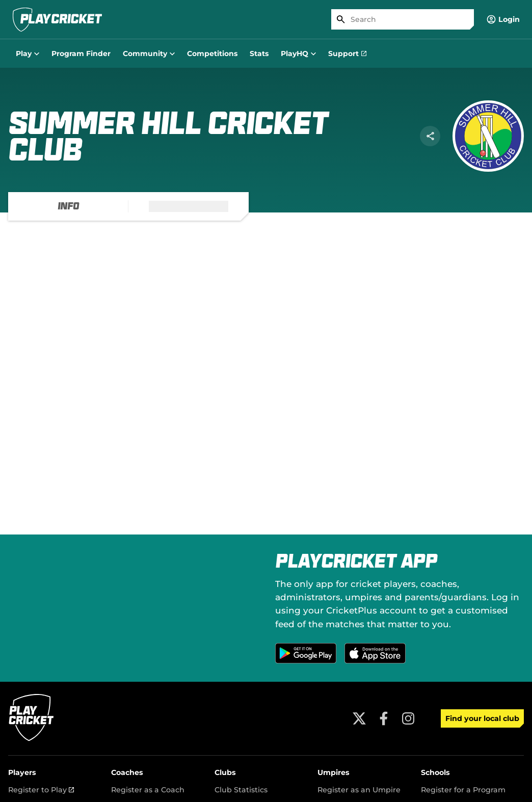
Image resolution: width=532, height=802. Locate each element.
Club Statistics (241, 790)
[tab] (68, 206)
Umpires (334, 772)
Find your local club (482, 718)
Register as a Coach (148, 790)
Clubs (225, 772)
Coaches (127, 772)
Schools (435, 772)
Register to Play (41, 790)
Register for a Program (463, 790)
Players (22, 772)
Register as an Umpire (359, 790)
